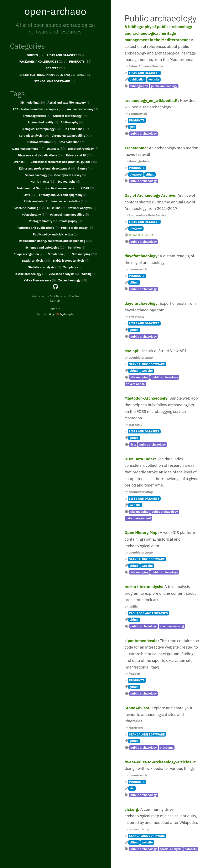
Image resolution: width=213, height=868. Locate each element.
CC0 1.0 (55, 309)
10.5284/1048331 (142, 235)
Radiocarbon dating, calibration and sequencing (55, 241)
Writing (89, 274)
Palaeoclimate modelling (69, 214)
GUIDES (36, 55)
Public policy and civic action (55, 234)
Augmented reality (43, 122)
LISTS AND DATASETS (66, 55)
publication (137, 79)
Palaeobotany (35, 214)
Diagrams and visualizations (41, 155)
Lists (30, 195)
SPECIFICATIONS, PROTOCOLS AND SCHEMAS (55, 75)
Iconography (69, 181)
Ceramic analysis (34, 135)
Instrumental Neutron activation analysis (48, 188)
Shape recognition (30, 254)
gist (132, 127)
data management (138, 518)
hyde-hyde (67, 314)
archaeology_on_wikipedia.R (151, 100)
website (154, 79)
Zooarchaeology (73, 280)
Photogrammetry (43, 221)
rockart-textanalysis (143, 587)
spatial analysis (171, 849)
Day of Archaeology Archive (150, 195)
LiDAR (87, 188)
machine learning (172, 626)
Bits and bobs (76, 129)
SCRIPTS (55, 68)
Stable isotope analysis (71, 260)
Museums (56, 208)
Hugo (52, 314)
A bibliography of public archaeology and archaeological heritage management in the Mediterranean (158, 33)
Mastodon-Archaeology (146, 398)
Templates (73, 267)
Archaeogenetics (36, 116)
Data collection (71, 142)
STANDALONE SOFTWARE (55, 81)
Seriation (77, 247)
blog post (136, 174)
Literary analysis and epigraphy (63, 195)
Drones (21, 162)
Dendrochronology (83, 149)
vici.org (131, 809)
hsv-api (131, 351)
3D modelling (33, 102)
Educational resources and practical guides (64, 162)
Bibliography (72, 122)
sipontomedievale (141, 641)
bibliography (139, 86)
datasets (191, 849)
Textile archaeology (30, 274)
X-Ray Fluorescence (40, 280)
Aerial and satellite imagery (69, 102)
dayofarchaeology (141, 256)
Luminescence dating (69, 201)
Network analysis (82, 208)
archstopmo (136, 148)
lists (133, 444)
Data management (28, 149)
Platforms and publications (38, 228)
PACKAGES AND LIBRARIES (43, 61)
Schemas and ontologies (46, 247)
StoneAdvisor (137, 708)
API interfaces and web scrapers (39, 109)
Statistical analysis (45, 267)
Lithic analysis (36, 201)
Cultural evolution (41, 142)
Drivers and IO (79, 155)
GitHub (55, 301)
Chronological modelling (72, 135)
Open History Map (141, 532)
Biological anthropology (41, 129)
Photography (71, 221)
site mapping (139, 377)
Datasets (56, 149)
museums (167, 747)
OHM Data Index (140, 459)
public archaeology (164, 86)
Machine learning (30, 208)
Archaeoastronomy (82, 109)
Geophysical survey (70, 175)
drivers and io (135, 384)
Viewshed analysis (64, 274)
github (150, 174)
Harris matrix (43, 181)
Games (85, 168)
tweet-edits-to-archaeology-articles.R (160, 762)
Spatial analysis (36, 260)
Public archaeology (78, 228)
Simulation (59, 254)
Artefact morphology (71, 116)
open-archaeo (55, 11)
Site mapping (84, 254)
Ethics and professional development (47, 168)
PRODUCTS (80, 61)
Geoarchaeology (38, 175)
